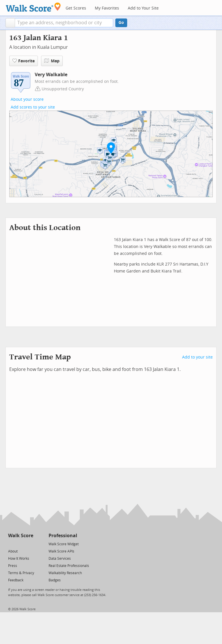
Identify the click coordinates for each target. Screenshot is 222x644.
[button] (10, 23)
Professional (63, 536)
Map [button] (52, 61)
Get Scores (76, 8)
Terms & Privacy (21, 573)
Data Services (60, 559)
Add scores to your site (33, 107)
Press (13, 566)
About (13, 551)
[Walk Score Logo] (33, 7)
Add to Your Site (143, 8)
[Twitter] (11, 544)
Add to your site (197, 357)
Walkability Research (65, 573)
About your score (27, 99)
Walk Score (21, 536)
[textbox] (64, 23)
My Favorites (107, 8)
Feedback (16, 580)
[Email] (29, 544)
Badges (55, 580)
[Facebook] (20, 544)
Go (121, 23)
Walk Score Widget (64, 544)
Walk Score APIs (61, 551)
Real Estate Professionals (69, 566)
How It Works (19, 559)
